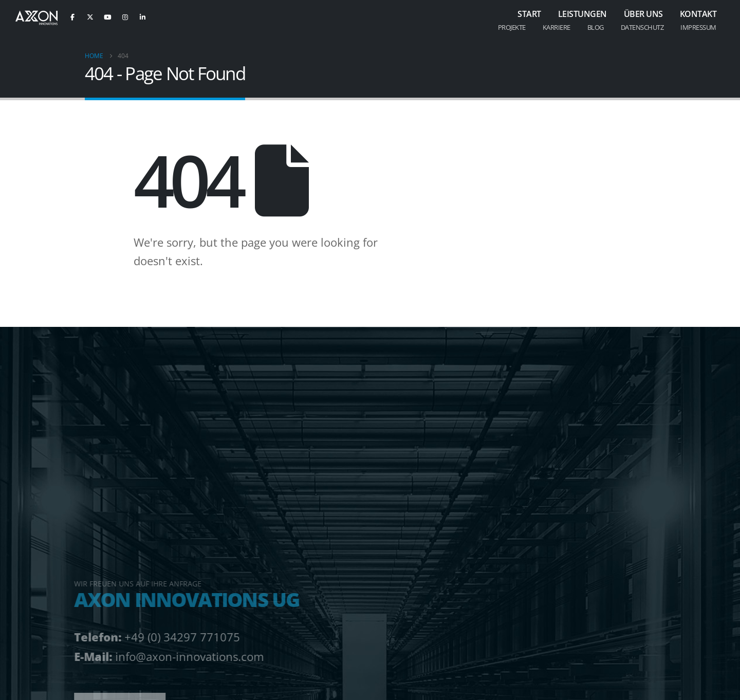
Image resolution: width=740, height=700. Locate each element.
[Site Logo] (36, 18)
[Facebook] (72, 17)
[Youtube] (107, 17)
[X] (90, 17)
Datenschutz (642, 27)
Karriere (557, 27)
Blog (596, 27)
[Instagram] (125, 17)
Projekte (512, 27)
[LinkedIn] (142, 17)
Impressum (698, 27)
